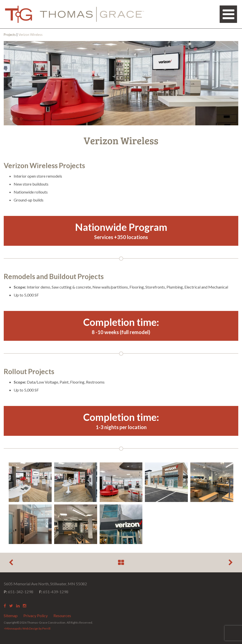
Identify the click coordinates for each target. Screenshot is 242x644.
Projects (10, 35)
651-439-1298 (54, 592)
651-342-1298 (19, 592)
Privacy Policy (36, 616)
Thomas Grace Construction (75, 14)
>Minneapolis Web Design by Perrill (27, 628)
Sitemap (11, 616)
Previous (10, 85)
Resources (62, 616)
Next (232, 85)
